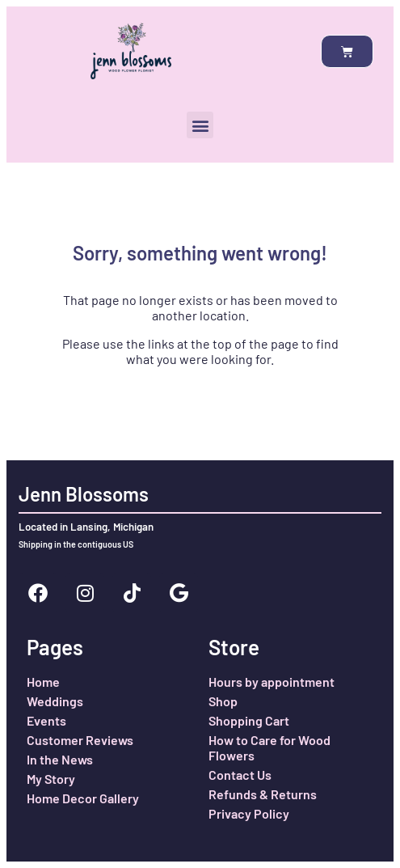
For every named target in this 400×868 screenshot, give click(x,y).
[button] (200, 125)
